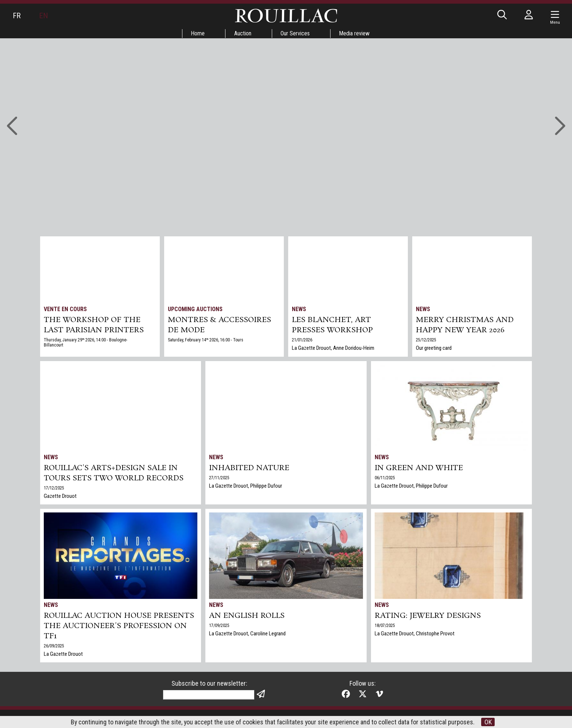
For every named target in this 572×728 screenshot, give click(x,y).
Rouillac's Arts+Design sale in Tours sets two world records (114, 473)
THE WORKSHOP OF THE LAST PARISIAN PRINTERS (94, 325)
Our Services (295, 33)
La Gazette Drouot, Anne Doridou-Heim (333, 348)
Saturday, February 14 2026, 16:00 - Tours (206, 340)
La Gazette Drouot (63, 654)
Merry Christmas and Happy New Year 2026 (465, 325)
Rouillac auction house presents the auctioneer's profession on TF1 (119, 626)
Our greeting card (434, 348)
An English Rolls (247, 616)
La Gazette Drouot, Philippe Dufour (246, 486)
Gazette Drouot (60, 496)
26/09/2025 (54, 646)
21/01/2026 (302, 340)
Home (198, 33)
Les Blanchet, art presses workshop (332, 325)
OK (488, 722)
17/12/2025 (54, 488)
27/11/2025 (219, 478)
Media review (355, 33)
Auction (243, 33)
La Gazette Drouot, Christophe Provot (415, 634)
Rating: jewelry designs (428, 616)
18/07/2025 (385, 626)
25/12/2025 (426, 340)
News (299, 309)
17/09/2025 (219, 626)
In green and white (419, 468)
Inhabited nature (249, 468)
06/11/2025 (385, 478)
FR (17, 16)
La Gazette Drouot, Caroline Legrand (247, 634)
